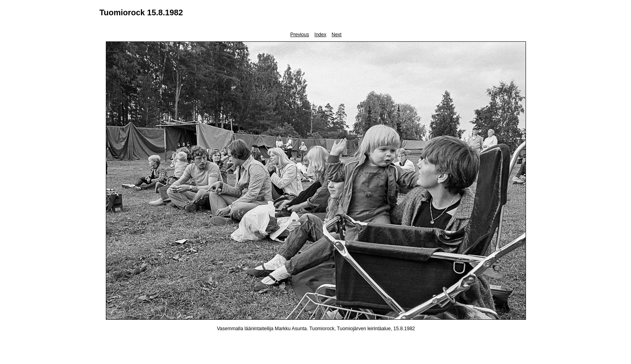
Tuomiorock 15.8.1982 (141, 12)
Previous (300, 35)
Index (320, 35)
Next (337, 35)
